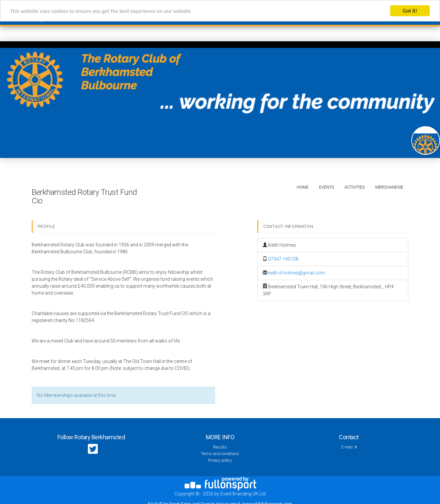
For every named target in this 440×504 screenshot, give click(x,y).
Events (327, 187)
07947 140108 (283, 259)
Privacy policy (220, 460)
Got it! (410, 11)
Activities (355, 187)
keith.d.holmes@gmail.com (297, 273)
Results (220, 447)
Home (303, 187)
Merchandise (389, 187)
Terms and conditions (220, 454)
